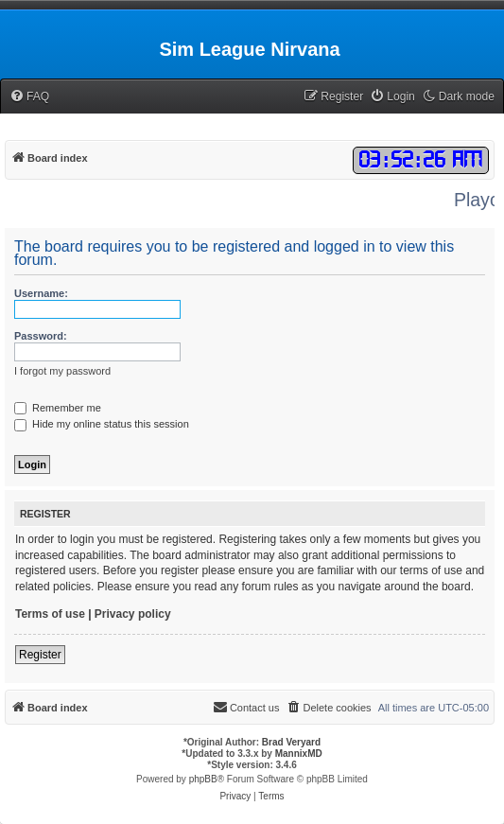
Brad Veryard (291, 742)
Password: (41, 336)
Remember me (58, 408)
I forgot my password (62, 371)
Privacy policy (133, 614)
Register (40, 655)
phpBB (203, 779)
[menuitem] (29, 97)
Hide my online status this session (102, 424)
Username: (41, 293)
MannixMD (299, 754)
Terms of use (50, 614)
